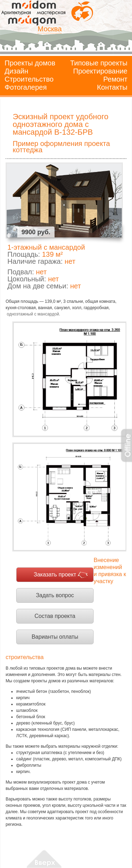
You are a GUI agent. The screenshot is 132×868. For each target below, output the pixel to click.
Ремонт (115, 79)
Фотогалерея (26, 87)
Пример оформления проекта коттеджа (61, 147)
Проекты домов (30, 63)
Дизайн (16, 71)
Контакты (112, 87)
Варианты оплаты (55, 637)
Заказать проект (55, 575)
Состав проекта (55, 616)
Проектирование (100, 71)
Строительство (29, 79)
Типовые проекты (99, 63)
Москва (50, 29)
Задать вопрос (55, 595)
